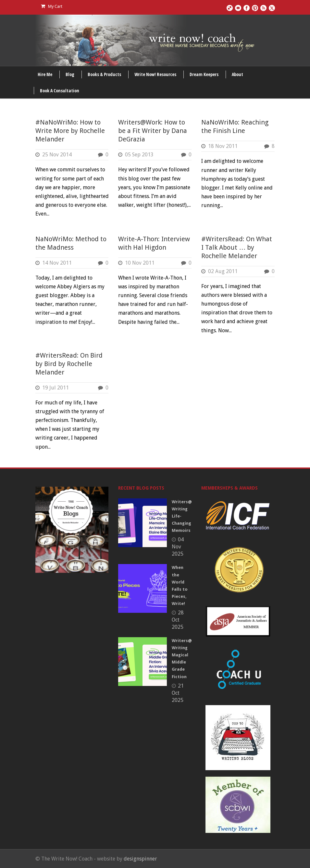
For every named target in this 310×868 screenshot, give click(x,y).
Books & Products (104, 74)
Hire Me (45, 74)
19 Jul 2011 (56, 388)
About (237, 74)
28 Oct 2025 (178, 620)
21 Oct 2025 (178, 693)
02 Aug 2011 (223, 271)
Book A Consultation (60, 91)
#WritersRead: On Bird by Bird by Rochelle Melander (69, 364)
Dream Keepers (204, 74)
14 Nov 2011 (57, 263)
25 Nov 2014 (57, 155)
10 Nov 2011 (140, 263)
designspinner (140, 859)
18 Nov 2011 (223, 146)
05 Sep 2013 (139, 155)
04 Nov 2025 (178, 547)
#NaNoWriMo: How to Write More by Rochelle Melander (70, 131)
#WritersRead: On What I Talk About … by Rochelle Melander (237, 247)
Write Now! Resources (155, 74)
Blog (70, 74)
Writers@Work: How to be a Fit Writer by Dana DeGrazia (153, 131)
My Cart (52, 6)
